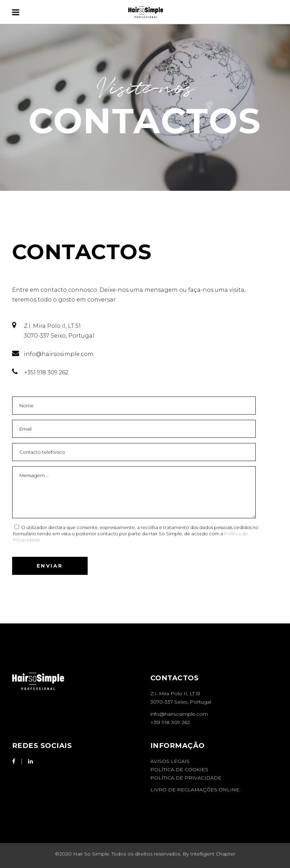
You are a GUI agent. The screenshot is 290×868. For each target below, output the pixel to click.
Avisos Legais (170, 761)
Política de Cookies (179, 769)
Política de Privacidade (186, 778)
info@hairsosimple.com (179, 714)
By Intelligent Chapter (209, 854)
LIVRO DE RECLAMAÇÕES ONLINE (195, 790)
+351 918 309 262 (170, 722)
